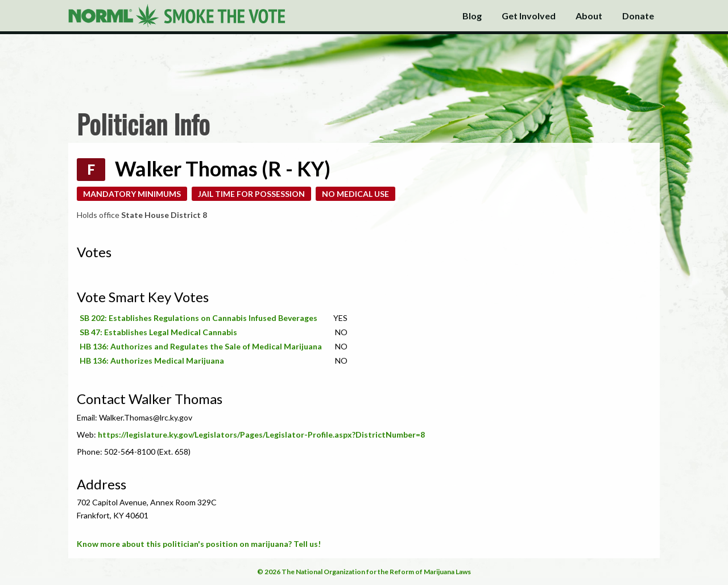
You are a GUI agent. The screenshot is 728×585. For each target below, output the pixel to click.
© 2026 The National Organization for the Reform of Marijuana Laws (364, 572)
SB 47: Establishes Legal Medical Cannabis (158, 332)
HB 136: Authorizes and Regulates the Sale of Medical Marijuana (201, 346)
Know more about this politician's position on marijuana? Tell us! (199, 544)
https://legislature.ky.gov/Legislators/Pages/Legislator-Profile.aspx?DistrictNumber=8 (261, 434)
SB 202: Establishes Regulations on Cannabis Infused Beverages (198, 318)
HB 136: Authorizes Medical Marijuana (152, 361)
